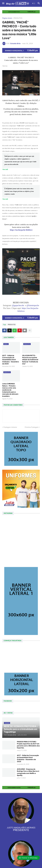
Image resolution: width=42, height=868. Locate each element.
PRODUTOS (18, 18)
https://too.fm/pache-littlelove (21, 230)
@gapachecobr (18, 305)
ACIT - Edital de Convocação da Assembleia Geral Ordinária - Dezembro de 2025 (11, 360)
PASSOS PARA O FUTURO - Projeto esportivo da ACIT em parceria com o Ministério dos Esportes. (28, 745)
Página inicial (7, 18)
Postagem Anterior (10, 427)
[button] (3, 3)
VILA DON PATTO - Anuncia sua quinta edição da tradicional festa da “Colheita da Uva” (30, 360)
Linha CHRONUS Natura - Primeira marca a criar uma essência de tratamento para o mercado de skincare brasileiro (10, 390)
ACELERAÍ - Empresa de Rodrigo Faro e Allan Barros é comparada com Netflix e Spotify (28, 772)
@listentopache (33, 305)
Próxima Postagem (32, 427)
